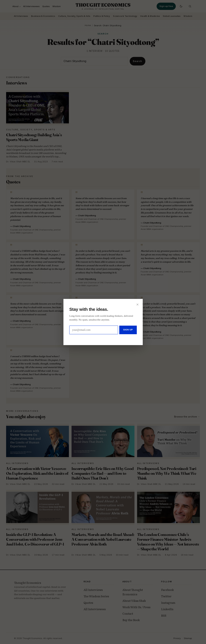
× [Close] (138, 304)
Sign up (128, 330)
